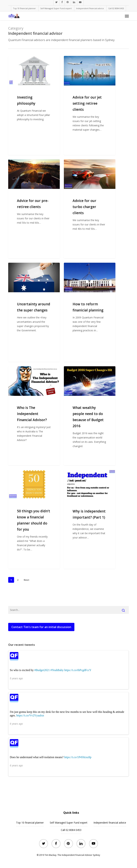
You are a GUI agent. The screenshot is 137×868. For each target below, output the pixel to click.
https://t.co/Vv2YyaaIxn (30, 715)
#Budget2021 (42, 670)
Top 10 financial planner (30, 823)
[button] (127, 16)
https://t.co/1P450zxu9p (78, 757)
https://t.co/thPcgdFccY (78, 670)
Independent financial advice (110, 823)
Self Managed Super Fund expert (69, 823)
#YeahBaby (57, 670)
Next (26, 580)
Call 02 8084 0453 (71, 830)
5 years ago (16, 678)
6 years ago (16, 724)
